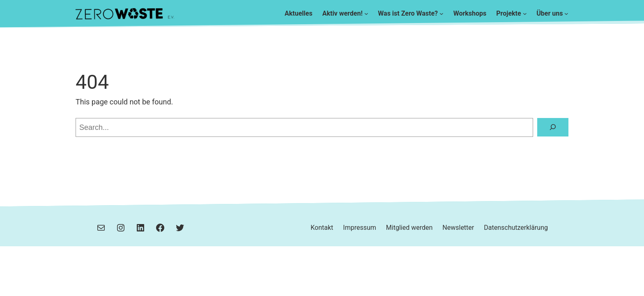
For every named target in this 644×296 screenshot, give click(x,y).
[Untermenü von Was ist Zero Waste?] (442, 14)
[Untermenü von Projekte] (525, 14)
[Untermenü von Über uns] (566, 14)
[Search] (553, 127)
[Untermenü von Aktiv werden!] (366, 14)
